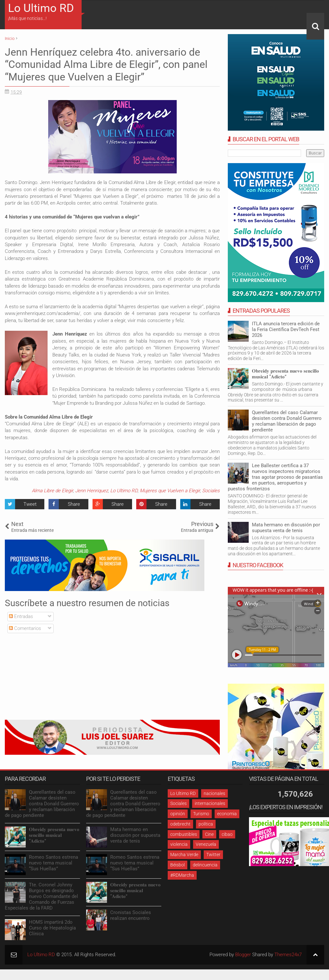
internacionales (210, 803)
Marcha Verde (184, 855)
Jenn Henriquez (92, 491)
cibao (227, 834)
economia (227, 814)
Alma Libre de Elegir (52, 491)
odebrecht (180, 824)
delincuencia (205, 865)
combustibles (184, 834)
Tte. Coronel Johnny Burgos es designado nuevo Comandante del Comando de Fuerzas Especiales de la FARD (41, 896)
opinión (178, 814)
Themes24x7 (288, 955)
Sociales (211, 491)
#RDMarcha (182, 875)
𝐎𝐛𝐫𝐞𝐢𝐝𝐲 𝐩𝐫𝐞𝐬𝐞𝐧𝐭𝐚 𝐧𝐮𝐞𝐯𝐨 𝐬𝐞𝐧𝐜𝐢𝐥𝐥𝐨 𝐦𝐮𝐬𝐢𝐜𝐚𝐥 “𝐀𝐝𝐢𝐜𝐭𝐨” (285, 374)
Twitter (213, 855)
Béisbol (178, 865)
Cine (209, 834)
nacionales (214, 793)
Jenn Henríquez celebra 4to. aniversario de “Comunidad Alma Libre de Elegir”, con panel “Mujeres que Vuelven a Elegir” (106, 65)
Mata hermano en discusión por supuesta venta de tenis (286, 528)
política (206, 824)
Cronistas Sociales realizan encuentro (131, 915)
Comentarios (25, 628)
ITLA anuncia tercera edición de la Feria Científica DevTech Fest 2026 (286, 329)
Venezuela (206, 844)
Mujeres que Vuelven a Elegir (170, 491)
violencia (179, 844)
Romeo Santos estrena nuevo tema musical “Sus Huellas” (53, 863)
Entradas (21, 616)
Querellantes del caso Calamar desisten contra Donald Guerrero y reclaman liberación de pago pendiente (287, 421)
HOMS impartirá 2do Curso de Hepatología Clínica (52, 928)
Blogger (243, 955)
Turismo (201, 814)
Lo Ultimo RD (41, 8)
